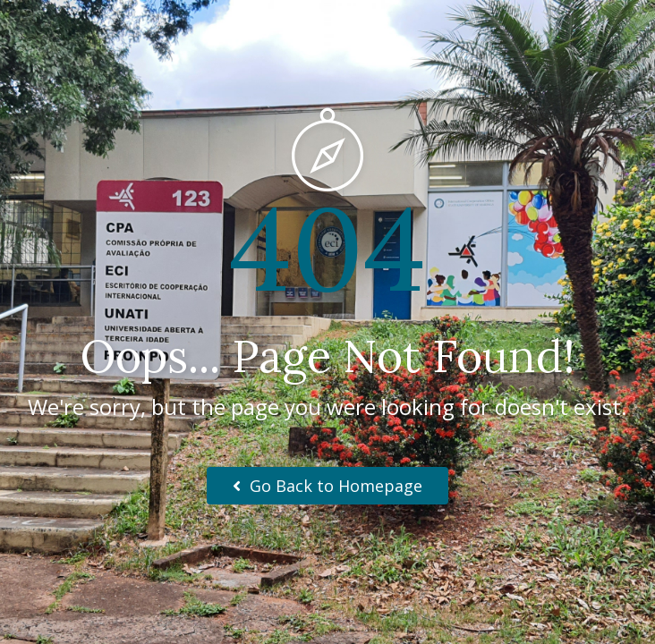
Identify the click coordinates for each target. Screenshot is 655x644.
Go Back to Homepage (327, 486)
